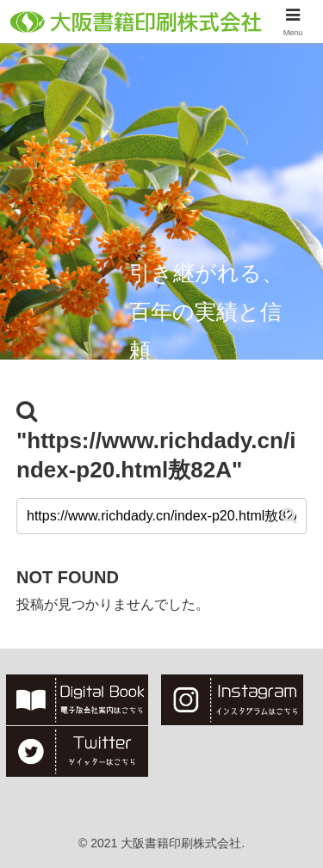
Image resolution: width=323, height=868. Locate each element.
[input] (161, 516)
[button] (289, 516)
